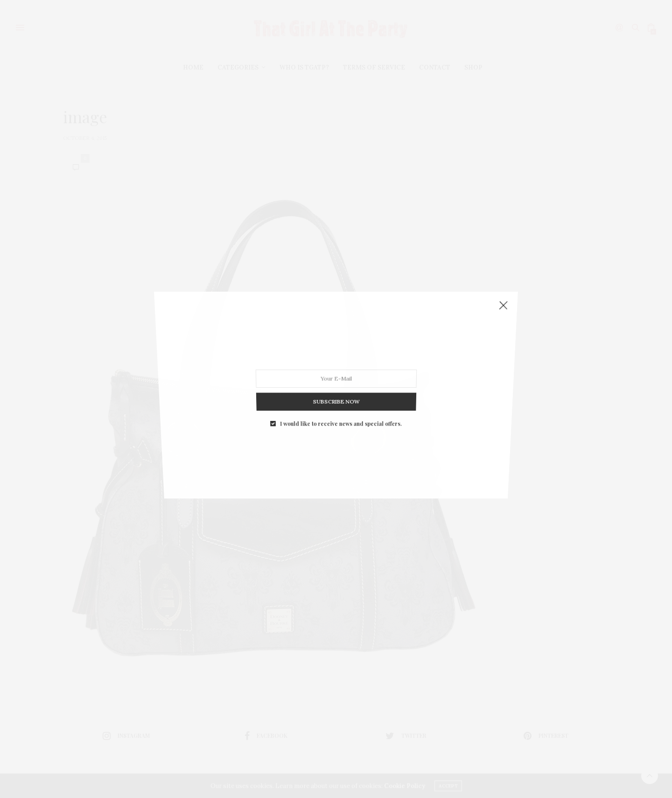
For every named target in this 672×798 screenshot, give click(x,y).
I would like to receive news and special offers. (340, 414)
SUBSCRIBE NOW (336, 395)
